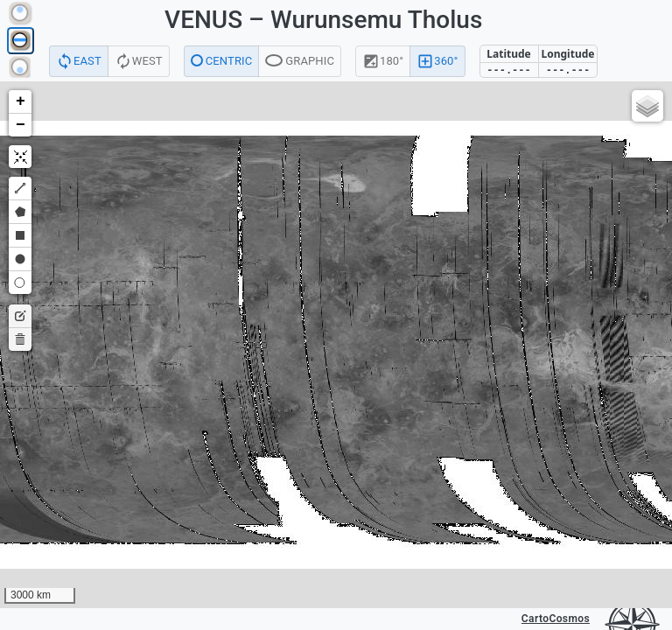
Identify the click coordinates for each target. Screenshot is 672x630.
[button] (20, 102)
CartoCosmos (556, 619)
